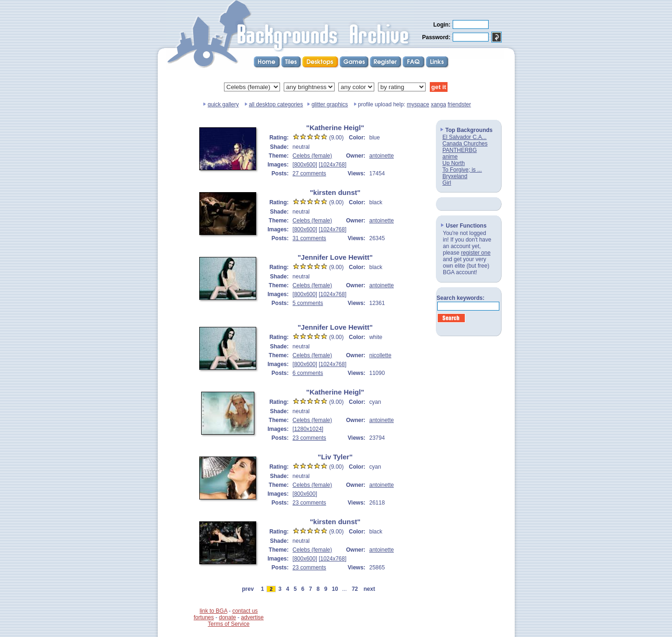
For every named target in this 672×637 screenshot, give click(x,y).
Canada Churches (465, 144)
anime (450, 157)
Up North (454, 163)
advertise (252, 617)
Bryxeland (455, 176)
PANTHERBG (460, 150)
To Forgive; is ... (462, 170)
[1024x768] (332, 165)
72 (355, 589)
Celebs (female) (312, 156)
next (369, 589)
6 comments (308, 373)
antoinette (381, 156)
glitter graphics (329, 104)
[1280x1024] (308, 429)
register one (476, 253)
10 (335, 589)
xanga (438, 104)
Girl (447, 183)
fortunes (204, 617)
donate (227, 617)
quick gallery (223, 104)
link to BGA (213, 611)
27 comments (309, 173)
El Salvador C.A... (465, 137)
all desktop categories (276, 104)
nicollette (380, 355)
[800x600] (305, 165)
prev (248, 589)
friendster (459, 104)
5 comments (308, 303)
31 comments (309, 238)
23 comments (309, 438)
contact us (245, 611)
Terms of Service (228, 624)
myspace (418, 104)
